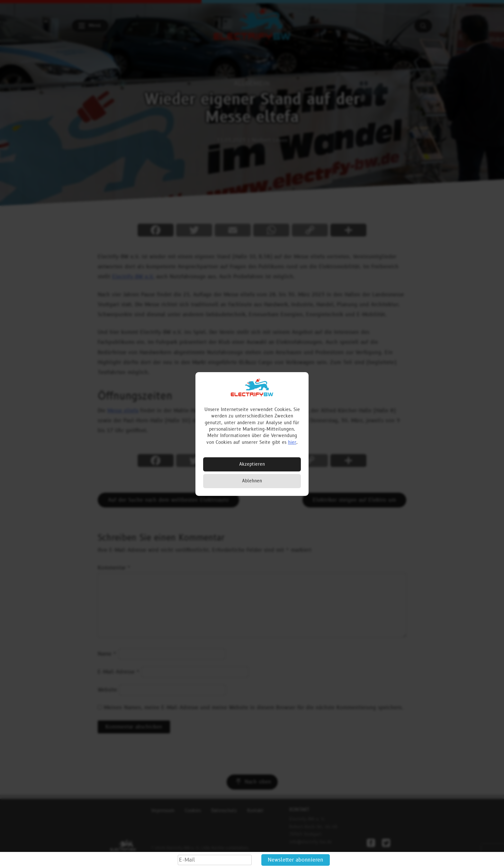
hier (292, 442)
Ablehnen (252, 481)
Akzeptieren (252, 464)
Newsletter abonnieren (296, 860)
